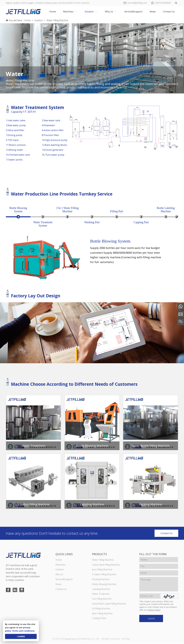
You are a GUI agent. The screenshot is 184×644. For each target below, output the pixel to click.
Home (59, 560)
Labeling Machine (101, 589)
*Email (143, 573)
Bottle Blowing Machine (104, 584)
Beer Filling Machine (102, 614)
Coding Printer (99, 619)
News (58, 584)
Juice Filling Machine (102, 570)
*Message (146, 580)
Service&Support (64, 580)
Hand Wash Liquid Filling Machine (109, 604)
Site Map (126, 639)
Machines (60, 565)
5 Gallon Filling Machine (104, 575)
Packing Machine (101, 580)
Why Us (59, 575)
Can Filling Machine (102, 599)
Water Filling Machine (103, 560)
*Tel (142, 567)
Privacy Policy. (154, 610)
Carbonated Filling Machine (106, 565)
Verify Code (147, 596)
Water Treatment (101, 594)
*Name (144, 560)
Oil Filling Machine (101, 609)
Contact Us (166, 534)
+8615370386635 (163, 3)
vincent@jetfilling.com (137, 3)
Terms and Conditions (23, 631)
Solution (60, 570)
